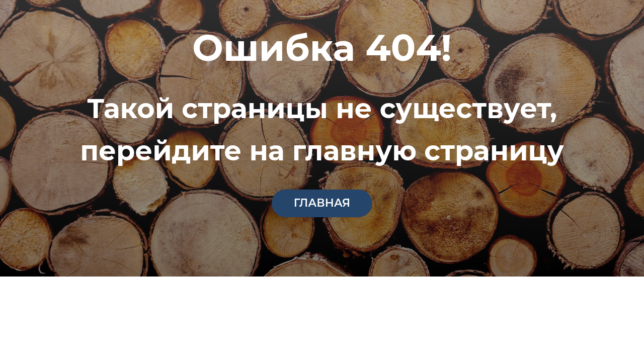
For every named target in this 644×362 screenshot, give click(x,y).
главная (322, 203)
